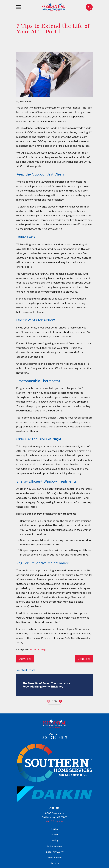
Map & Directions (55, 821)
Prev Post (25, 659)
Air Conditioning (38, 649)
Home (55, 834)
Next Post (84, 659)
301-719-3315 (55, 738)
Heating (54, 840)
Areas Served (55, 858)
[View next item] (60, 701)
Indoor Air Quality (55, 852)
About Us (54, 863)
